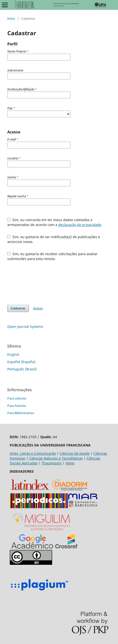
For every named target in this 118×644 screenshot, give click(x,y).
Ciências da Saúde (75, 453)
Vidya (70, 463)
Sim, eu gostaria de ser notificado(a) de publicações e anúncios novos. (54, 239)
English (13, 354)
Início (11, 18)
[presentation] (44, 283)
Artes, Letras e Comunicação (33, 453)
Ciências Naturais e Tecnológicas (56, 458)
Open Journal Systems (25, 326)
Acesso (38, 308)
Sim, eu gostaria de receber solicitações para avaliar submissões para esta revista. (52, 256)
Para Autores (17, 406)
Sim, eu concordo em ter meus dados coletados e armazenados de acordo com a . (55, 222)
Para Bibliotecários (21, 413)
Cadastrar (18, 308)
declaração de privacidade (80, 225)
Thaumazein (52, 463)
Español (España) (21, 362)
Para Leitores (17, 398)
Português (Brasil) (22, 369)
